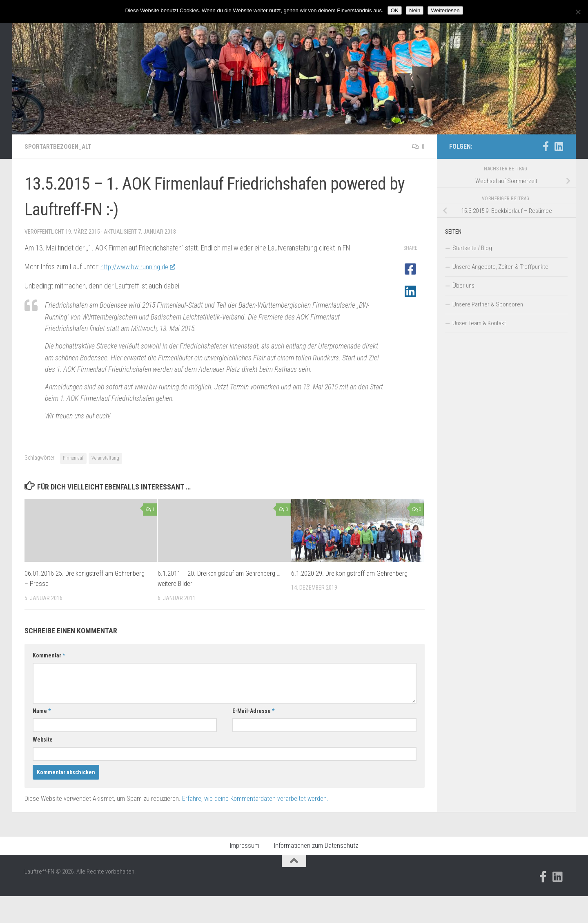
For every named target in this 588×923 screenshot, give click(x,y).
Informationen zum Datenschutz (316, 846)
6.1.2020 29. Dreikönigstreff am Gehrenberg (349, 573)
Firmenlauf (73, 458)
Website (43, 740)
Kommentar (49, 655)
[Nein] (578, 12)
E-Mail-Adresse (253, 711)
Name (42, 711)
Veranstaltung (105, 458)
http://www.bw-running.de (140, 267)
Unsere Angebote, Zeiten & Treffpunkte (500, 267)
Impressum (245, 846)
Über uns (463, 286)
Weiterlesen (445, 10)
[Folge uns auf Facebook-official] (546, 146)
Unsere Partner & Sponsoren (488, 304)
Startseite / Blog (472, 248)
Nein (415, 10)
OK (395, 10)
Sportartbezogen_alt (60, 146)
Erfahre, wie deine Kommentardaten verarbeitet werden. (255, 799)
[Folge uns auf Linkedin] (559, 146)
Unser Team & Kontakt (479, 323)
